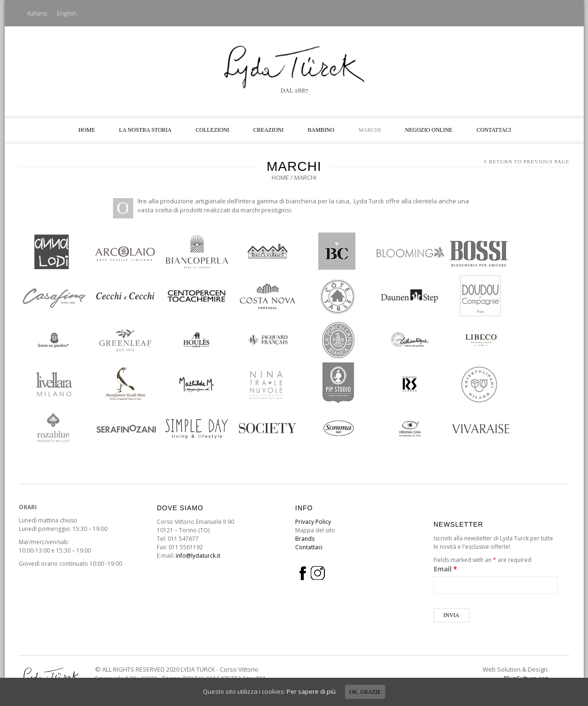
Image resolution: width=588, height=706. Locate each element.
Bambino (321, 130)
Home (86, 130)
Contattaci (494, 130)
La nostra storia (145, 130)
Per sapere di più (311, 691)
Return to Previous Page (529, 161)
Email (445, 569)
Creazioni (269, 130)
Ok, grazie (365, 692)
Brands (305, 539)
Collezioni (213, 130)
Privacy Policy (313, 522)
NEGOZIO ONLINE (429, 130)
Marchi (370, 130)
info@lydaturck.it (198, 556)
